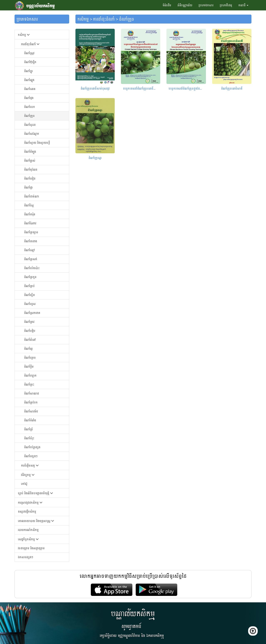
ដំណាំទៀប (30, 331)
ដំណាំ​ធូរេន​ (30, 125)
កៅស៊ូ (24, 484)
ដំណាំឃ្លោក (30, 375)
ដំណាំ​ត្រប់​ (29, 286)
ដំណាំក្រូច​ (29, 116)
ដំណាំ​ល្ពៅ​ (29, 250)
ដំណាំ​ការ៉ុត (30, 214)
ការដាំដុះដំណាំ (30, 44)
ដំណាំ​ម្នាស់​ (30, 160)
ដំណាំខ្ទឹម (29, 366)
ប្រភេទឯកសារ (206, 5)
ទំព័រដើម (167, 5)
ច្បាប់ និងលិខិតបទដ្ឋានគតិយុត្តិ (35, 493)
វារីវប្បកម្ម (28, 475)
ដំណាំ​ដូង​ (29, 98)
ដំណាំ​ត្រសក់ (31, 259)
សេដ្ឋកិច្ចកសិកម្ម (28, 539)
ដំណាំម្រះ (29, 384)
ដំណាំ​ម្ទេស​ (30, 304)
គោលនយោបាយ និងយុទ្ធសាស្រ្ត (36, 521)
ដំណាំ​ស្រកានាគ (32, 313)
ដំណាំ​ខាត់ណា (31, 196)
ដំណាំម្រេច (30, 358)
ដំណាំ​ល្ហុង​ (29, 80)
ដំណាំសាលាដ (31, 393)
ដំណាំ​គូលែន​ (31, 169)
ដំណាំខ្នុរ (28, 71)
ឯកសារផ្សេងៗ (25, 557)
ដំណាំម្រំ (28, 429)
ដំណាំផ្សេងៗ (31, 456)
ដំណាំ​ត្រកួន (30, 277)
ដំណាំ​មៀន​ (30, 178)
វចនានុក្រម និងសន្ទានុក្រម (31, 548)
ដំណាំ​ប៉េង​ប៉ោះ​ (32, 268)
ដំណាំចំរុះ (29, 438)
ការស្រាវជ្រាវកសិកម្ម (30, 502)
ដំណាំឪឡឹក (30, 62)
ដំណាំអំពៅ (30, 340)
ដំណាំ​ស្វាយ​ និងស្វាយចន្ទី (37, 143)
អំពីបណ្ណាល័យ (185, 5)
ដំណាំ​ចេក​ (30, 107)
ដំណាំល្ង (28, 349)
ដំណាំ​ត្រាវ (29, 322)
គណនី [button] (243, 5)
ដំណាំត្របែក (31, 402)
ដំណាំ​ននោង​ (31, 241)
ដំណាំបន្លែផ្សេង (32, 447)
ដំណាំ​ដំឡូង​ (30, 152)
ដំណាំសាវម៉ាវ (31, 411)
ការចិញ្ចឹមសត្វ (30, 465)
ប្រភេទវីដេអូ (226, 5)
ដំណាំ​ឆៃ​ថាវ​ (30, 223)
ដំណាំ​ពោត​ (30, 89)
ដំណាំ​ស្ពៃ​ (29, 205)
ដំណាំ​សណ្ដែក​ (32, 134)
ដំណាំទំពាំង (30, 420)
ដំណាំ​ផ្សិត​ (30, 295)
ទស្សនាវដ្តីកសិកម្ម (27, 511)
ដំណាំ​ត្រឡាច (31, 232)
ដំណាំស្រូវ (29, 53)
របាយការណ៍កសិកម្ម (28, 530)
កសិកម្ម (24, 35)
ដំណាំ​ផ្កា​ (28, 187)
